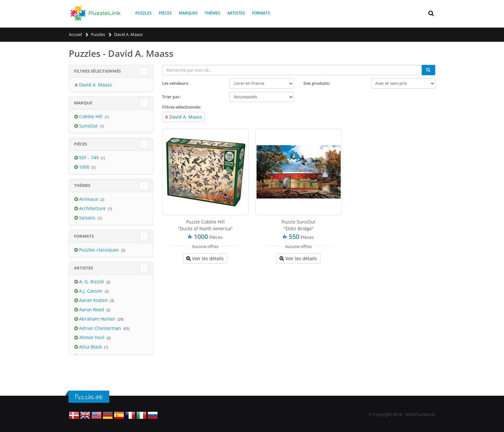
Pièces (165, 13)
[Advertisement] (299, 315)
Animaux (89, 199)
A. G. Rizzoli (92, 282)
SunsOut (89, 126)
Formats (261, 13)
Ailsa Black (91, 347)
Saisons (88, 218)
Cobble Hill (91, 116)
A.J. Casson (91, 291)
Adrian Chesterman (101, 328)
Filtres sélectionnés (97, 71)
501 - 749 (90, 158)
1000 (85, 167)
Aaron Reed (92, 309)
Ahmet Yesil (92, 337)
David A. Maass (186, 117)
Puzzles (144, 13)
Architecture (93, 208)
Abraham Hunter (98, 319)
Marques (188, 13)
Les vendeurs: (175, 83)
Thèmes (212, 13)
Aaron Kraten (94, 300)
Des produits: (317, 83)
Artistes (236, 13)
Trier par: (171, 97)
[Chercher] (428, 70)
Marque (83, 103)
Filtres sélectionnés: (182, 107)
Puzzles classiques (100, 250)
